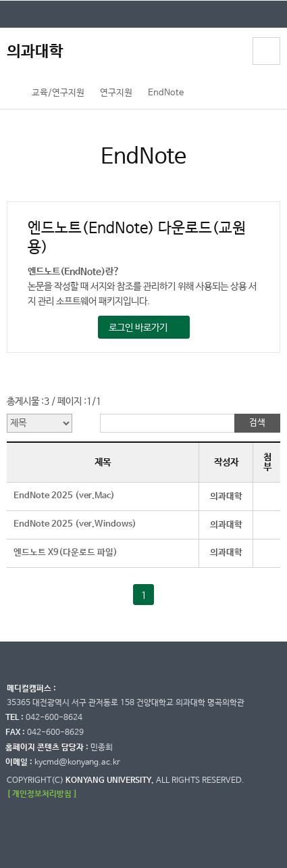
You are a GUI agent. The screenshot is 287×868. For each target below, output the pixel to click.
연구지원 (116, 93)
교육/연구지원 (58, 93)
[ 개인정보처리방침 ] (42, 794)
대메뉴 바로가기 (0, 0)
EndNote (166, 93)
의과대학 (35, 52)
